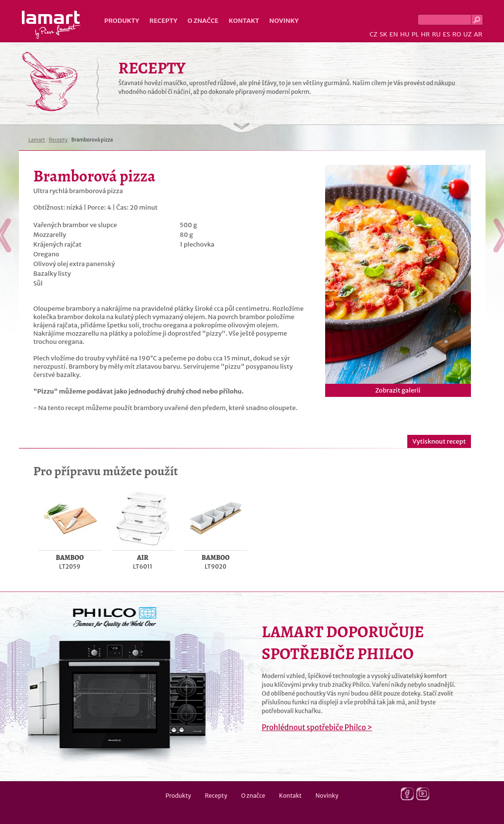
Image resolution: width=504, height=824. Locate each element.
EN (394, 34)
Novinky (284, 21)
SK (383, 34)
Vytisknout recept (439, 441)
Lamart (51, 25)
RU (436, 34)
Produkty (122, 21)
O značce (203, 21)
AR (478, 34)
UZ (467, 34)
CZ (373, 34)
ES (446, 34)
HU (405, 34)
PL (415, 34)
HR (425, 34)
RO (456, 34)
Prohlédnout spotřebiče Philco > (317, 727)
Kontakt (244, 21)
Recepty (163, 21)
